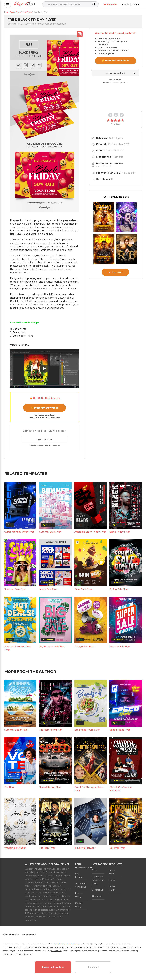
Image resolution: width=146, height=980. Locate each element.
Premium (110, 4)
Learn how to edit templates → (115, 83)
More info (118, 157)
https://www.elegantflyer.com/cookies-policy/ (81, 951)
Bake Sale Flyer (83, 589)
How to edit (129, 173)
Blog (94, 870)
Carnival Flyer (117, 848)
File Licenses (79, 875)
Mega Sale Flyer (48, 589)
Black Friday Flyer (120, 532)
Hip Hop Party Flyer (51, 730)
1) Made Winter (19, 329)
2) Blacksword (18, 332)
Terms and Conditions (80, 885)
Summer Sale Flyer (50, 532)
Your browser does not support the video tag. (115, 98)
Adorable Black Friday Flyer (90, 532)
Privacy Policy (79, 895)
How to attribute (102, 166)
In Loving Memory (85, 848)
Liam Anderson (115, 151)
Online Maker (112, 888)
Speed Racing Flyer (50, 787)
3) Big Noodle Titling (22, 336)
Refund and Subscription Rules (98, 880)
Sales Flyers (116, 138)
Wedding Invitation (15, 848)
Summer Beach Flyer (16, 730)
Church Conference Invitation (121, 789)
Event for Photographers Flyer (89, 789)
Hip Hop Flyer (47, 848)
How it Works (112, 872)
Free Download (45, 440)
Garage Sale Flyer (84, 647)
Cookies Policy (79, 905)
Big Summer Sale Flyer (52, 647)
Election (9, 787)
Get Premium (115, 272)
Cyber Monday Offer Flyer (19, 532)
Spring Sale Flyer (119, 589)
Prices (112, 880)
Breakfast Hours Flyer (87, 730)
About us (96, 896)
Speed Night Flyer (120, 730)
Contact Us (97, 890)
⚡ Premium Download (45, 408)
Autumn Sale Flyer (120, 647)
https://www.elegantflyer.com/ (66, 944)
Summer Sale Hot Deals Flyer (18, 648)
